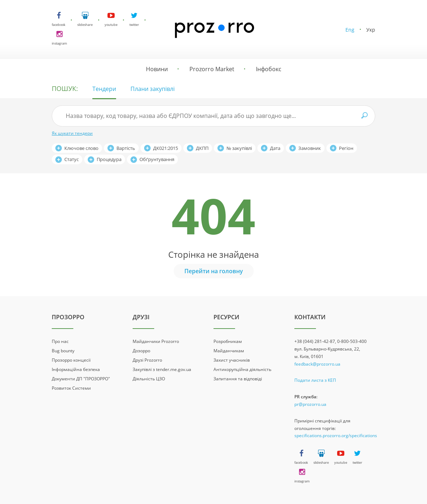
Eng (350, 30)
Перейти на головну (214, 271)
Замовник (310, 148)
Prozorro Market (212, 69)
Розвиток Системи (71, 388)
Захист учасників (232, 360)
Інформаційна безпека (76, 369)
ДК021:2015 (166, 148)
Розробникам (228, 341)
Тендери (104, 89)
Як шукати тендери (72, 133)
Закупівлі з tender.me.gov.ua (162, 369)
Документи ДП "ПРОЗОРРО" (81, 379)
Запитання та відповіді (238, 379)
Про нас (60, 341)
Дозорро (141, 351)
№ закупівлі (239, 148)
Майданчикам (229, 351)
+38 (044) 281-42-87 (315, 341)
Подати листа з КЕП (315, 380)
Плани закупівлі (153, 89)
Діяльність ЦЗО (149, 379)
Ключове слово (81, 148)
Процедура (109, 159)
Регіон (346, 148)
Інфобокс (269, 69)
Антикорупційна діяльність (242, 369)
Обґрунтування (157, 159)
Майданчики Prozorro (156, 341)
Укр (371, 30)
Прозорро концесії (71, 360)
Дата (275, 148)
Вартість (126, 148)
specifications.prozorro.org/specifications (336, 436)
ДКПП (202, 148)
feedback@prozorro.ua (317, 364)
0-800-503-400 (352, 341)
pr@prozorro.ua (310, 404)
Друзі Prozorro (147, 360)
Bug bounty (63, 351)
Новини (157, 69)
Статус (72, 159)
